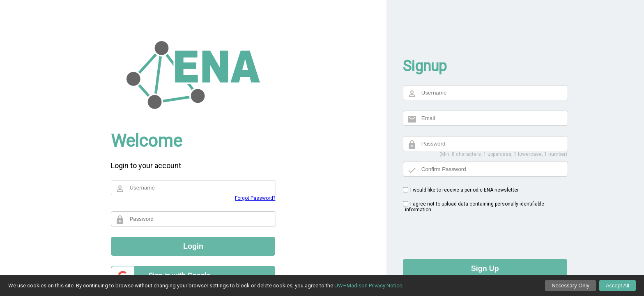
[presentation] (465, 233)
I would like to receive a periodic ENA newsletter (465, 190)
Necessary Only (570, 286)
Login (193, 246)
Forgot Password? (255, 198)
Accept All (618, 286)
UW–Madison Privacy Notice (368, 286)
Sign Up (485, 268)
